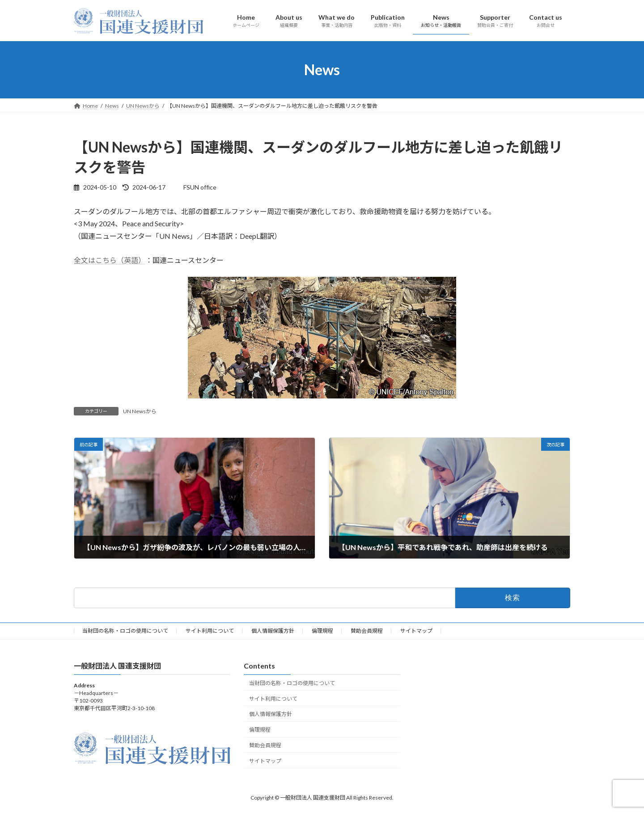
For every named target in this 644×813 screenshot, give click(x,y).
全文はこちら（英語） (110, 260)
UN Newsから (140, 411)
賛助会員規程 (367, 631)
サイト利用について (210, 631)
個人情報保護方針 (273, 631)
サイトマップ (416, 631)
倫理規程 (322, 631)
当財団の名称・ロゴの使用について (125, 631)
